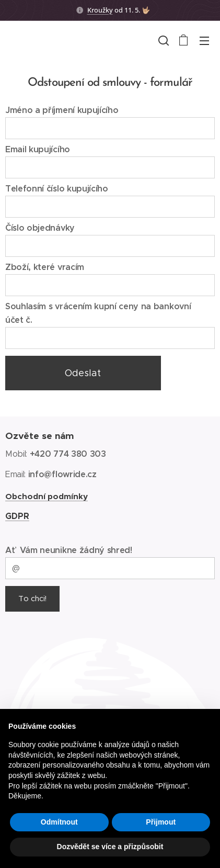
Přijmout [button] (161, 822)
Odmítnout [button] (59, 822)
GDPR (17, 516)
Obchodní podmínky (47, 496)
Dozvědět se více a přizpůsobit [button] (110, 847)
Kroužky (100, 10)
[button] (163, 40)
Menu (204, 41)
